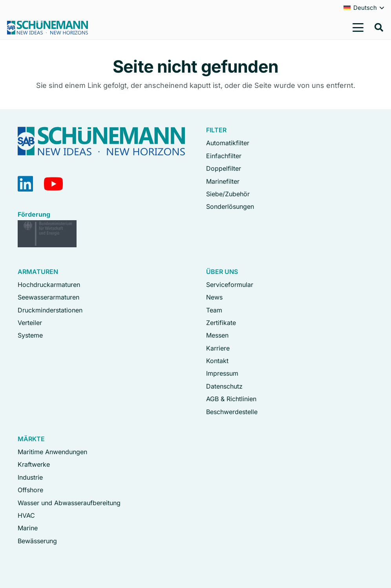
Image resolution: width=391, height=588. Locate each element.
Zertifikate (221, 323)
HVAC (26, 515)
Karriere (218, 348)
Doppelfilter (224, 168)
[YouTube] (54, 184)
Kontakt (217, 361)
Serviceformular (230, 285)
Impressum (222, 373)
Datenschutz (224, 386)
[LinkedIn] (25, 184)
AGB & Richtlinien (231, 399)
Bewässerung (37, 541)
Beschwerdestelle (232, 412)
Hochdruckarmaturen (49, 285)
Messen (217, 335)
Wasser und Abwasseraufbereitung (69, 503)
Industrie (30, 477)
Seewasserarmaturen (48, 297)
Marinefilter (223, 181)
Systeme (30, 335)
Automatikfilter (228, 143)
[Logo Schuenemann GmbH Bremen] (48, 28)
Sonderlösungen (230, 206)
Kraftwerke (34, 464)
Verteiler (30, 323)
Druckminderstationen (50, 310)
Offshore (30, 490)
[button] (358, 27)
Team (214, 310)
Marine (28, 528)
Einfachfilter (224, 156)
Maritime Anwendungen (52, 452)
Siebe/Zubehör (228, 194)
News (214, 297)
